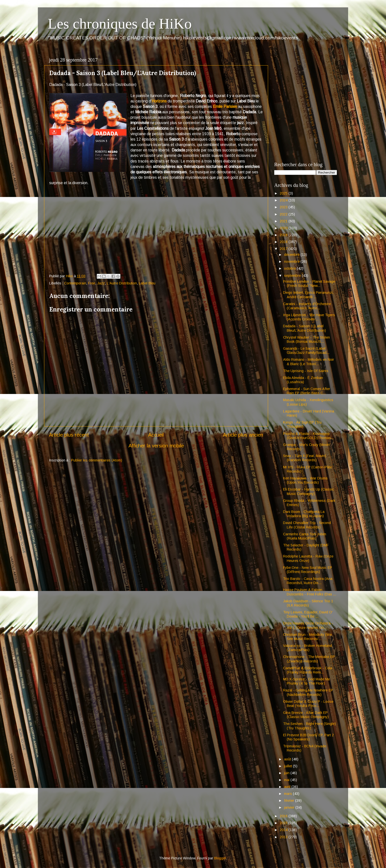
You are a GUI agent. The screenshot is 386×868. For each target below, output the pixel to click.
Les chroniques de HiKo (120, 24)
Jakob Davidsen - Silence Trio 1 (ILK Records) (308, 603)
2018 (284, 242)
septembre (293, 276)
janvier (290, 807)
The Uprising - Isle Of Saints (306, 371)
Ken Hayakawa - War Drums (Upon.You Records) (305, 480)
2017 (284, 249)
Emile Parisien (225, 106)
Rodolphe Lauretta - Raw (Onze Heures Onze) (308, 558)
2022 (284, 214)
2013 (284, 837)
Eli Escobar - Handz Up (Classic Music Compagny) (308, 491)
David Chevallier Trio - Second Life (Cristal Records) (307, 525)
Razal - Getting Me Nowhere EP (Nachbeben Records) (308, 692)
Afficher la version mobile (156, 446)
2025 (284, 193)
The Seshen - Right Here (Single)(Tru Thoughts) (309, 726)
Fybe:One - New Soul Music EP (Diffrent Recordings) (308, 570)
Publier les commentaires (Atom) (97, 460)
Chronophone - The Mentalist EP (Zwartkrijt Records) (309, 659)
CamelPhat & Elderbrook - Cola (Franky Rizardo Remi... (308, 670)
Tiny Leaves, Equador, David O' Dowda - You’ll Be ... (308, 614)
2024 (284, 200)
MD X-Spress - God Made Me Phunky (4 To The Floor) (306, 681)
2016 (284, 816)
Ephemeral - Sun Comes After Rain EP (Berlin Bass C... (307, 391)
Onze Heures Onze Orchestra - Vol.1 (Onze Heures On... (308, 625)
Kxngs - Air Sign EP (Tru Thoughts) (302, 424)
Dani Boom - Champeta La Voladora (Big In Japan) (304, 514)
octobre (290, 268)
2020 (284, 228)
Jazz (101, 283)
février (290, 801)
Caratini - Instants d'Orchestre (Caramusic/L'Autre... (307, 306)
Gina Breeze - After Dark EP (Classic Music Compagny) (306, 715)
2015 (284, 823)
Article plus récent (69, 435)
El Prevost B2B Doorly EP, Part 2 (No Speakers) (308, 737)
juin (287, 773)
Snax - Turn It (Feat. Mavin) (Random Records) (305, 458)
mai (287, 780)
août (288, 759)
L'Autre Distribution (122, 283)
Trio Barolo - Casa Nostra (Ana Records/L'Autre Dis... (308, 581)
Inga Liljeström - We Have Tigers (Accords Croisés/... (309, 317)
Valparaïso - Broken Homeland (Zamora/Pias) (307, 648)
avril (288, 787)
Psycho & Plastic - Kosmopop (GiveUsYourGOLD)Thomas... (308, 436)
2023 (284, 207)
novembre (292, 262)
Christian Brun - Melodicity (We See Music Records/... (307, 637)
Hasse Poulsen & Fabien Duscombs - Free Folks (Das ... (310, 592)
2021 (284, 221)
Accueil (156, 435)
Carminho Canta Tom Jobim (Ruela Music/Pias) (305, 536)
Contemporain (75, 283)
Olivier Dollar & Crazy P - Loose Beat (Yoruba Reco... (308, 704)
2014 (284, 830)
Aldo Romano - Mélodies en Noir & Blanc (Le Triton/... (309, 362)
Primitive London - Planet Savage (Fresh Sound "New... (309, 284)
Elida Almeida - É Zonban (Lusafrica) (303, 380)
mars (289, 794)
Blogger (220, 858)
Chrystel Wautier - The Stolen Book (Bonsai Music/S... (306, 339)
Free (92, 283)
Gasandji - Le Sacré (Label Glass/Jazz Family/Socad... (306, 351)
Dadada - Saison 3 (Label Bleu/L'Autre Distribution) (305, 328)
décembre (292, 255)
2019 (284, 235)
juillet (289, 766)
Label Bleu (147, 283)
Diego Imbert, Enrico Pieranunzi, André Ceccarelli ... (308, 295)
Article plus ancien (243, 435)
